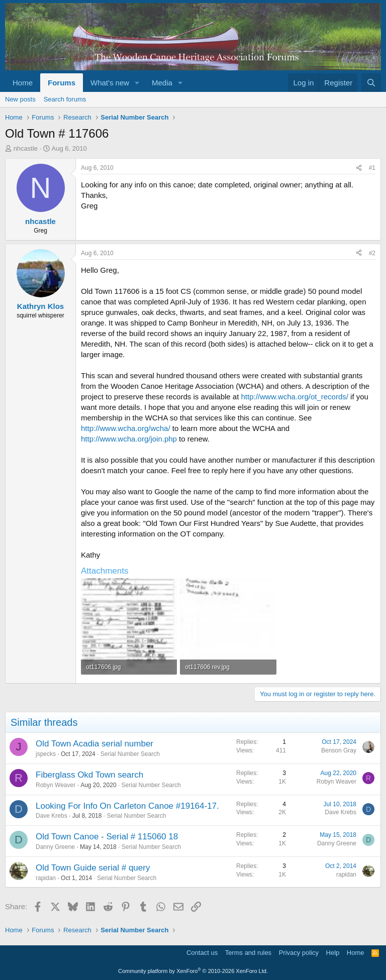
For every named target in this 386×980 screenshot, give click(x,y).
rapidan (46, 878)
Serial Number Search (130, 754)
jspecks (46, 754)
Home (23, 83)
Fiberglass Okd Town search (89, 775)
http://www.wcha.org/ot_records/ (295, 397)
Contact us (202, 953)
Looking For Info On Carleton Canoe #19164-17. (127, 806)
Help (333, 953)
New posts (20, 99)
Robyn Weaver (56, 785)
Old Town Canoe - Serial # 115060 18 (107, 837)
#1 (372, 168)
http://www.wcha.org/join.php (129, 439)
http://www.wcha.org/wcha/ (126, 428)
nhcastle (26, 148)
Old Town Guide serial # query (93, 868)
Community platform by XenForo (193, 971)
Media (162, 83)
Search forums (65, 99)
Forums (62, 83)
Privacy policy (299, 953)
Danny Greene (55, 847)
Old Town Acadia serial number (94, 744)
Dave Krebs (52, 816)
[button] (137, 83)
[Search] (371, 83)
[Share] (359, 168)
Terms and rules (248, 953)
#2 (372, 253)
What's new (110, 83)
